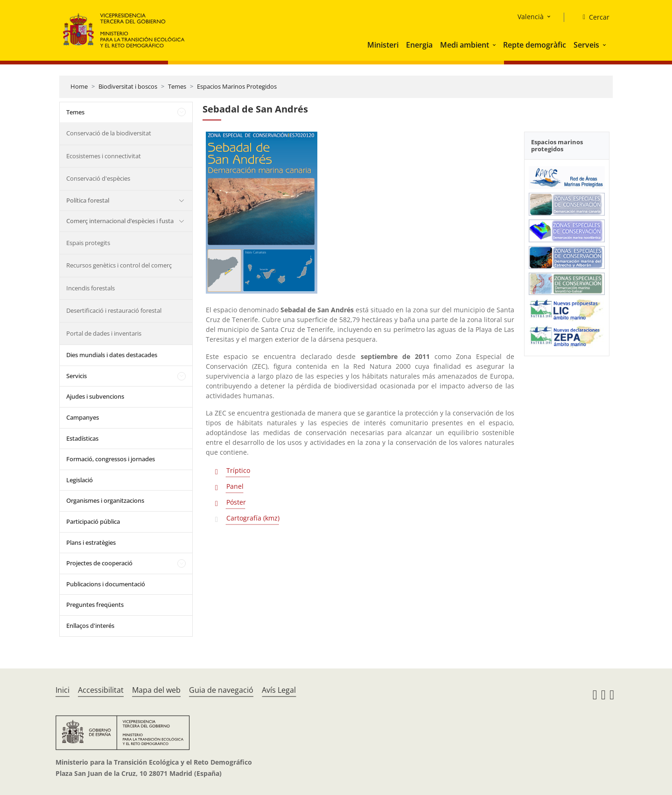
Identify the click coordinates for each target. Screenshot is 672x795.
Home (79, 86)
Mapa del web (156, 690)
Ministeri (383, 45)
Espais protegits (88, 243)
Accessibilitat (101, 690)
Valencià (531, 17)
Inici (63, 690)
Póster (236, 502)
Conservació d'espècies (98, 178)
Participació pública (93, 521)
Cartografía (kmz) (253, 518)
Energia (419, 45)
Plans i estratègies (91, 542)
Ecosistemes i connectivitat (104, 156)
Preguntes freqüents (95, 605)
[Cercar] (592, 17)
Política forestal (88, 200)
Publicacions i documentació (106, 584)
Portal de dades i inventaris (104, 333)
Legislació (80, 480)
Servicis (77, 376)
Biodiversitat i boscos (128, 86)
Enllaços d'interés (90, 626)
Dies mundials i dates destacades (112, 355)
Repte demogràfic (535, 45)
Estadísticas (82, 438)
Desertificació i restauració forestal (114, 310)
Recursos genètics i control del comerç (119, 265)
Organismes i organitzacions (105, 500)
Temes (177, 86)
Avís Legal (279, 690)
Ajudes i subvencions (95, 396)
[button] (495, 45)
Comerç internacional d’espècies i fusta (120, 221)
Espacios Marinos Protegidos (237, 86)
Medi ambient (465, 45)
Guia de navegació (221, 690)
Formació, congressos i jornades (111, 459)
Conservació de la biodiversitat (109, 133)
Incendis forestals (91, 288)
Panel (235, 486)
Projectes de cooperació (99, 563)
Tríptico (238, 470)
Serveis (586, 45)
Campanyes (83, 417)
